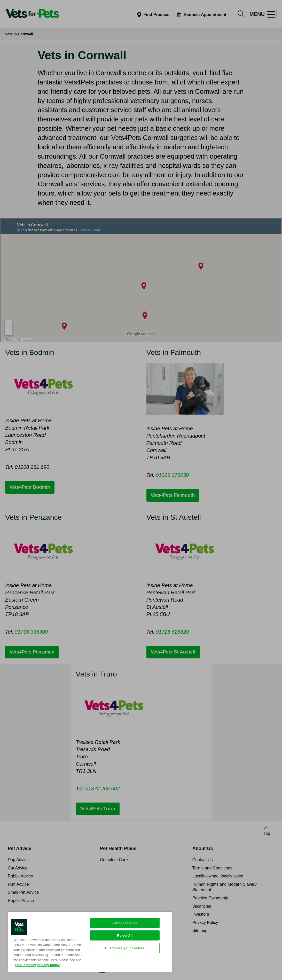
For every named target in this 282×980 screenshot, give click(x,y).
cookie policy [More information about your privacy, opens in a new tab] (25, 965)
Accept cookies (125, 923)
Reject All (125, 935)
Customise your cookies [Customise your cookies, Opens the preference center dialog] (125, 948)
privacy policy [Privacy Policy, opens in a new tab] (48, 965)
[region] (90, 942)
